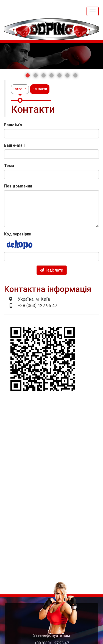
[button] (28, 75)
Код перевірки (18, 234)
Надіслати (52, 270)
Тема (9, 166)
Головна (20, 89)
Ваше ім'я (13, 125)
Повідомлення (18, 186)
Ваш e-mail (14, 145)
